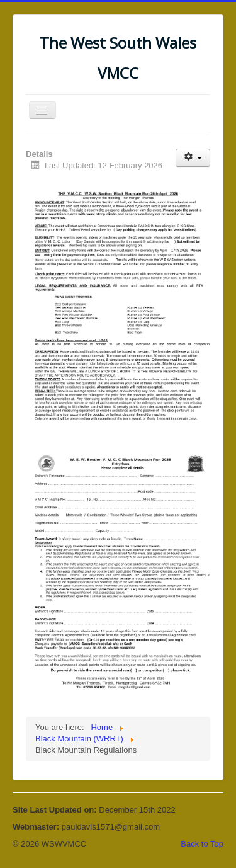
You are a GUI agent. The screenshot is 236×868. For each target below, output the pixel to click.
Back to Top (202, 844)
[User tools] (193, 158)
